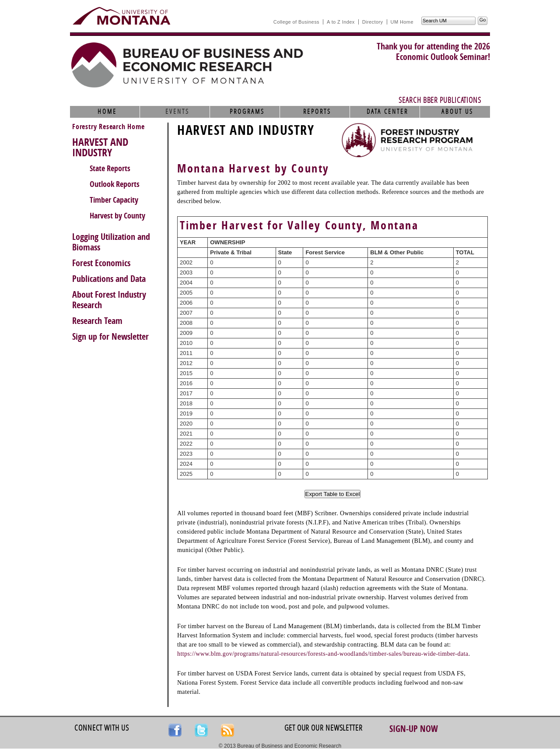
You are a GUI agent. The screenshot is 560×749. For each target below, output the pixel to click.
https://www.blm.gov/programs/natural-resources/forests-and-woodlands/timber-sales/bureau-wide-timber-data (323, 654)
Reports (317, 112)
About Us (457, 112)
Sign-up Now (414, 729)
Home (107, 112)
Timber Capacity (114, 200)
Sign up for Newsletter (110, 337)
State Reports (110, 169)
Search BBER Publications (440, 100)
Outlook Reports (115, 184)
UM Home (402, 22)
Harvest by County (117, 216)
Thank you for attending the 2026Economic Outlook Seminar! (433, 52)
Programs (247, 112)
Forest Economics (101, 263)
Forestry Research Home (108, 127)
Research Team (97, 321)
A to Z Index (341, 22)
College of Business (296, 22)
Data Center (387, 112)
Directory (373, 22)
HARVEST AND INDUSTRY (100, 148)
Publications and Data (109, 279)
